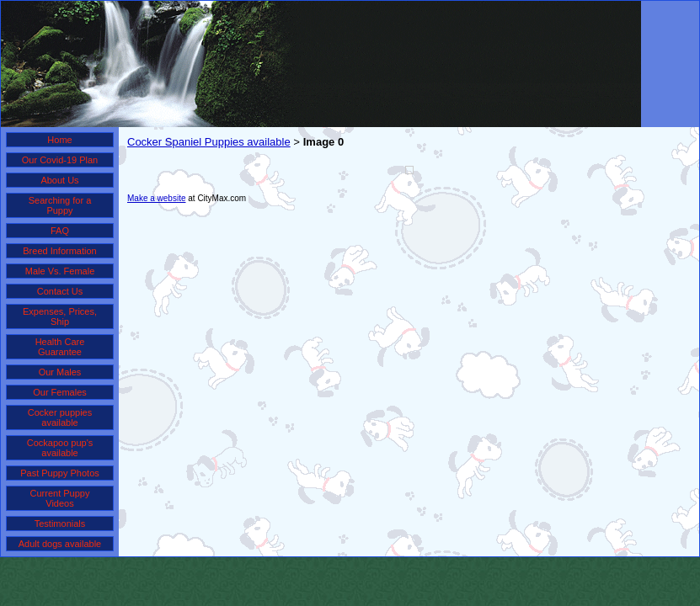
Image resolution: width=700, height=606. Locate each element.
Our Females (60, 392)
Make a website (156, 198)
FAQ (60, 231)
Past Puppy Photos (60, 473)
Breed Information (59, 251)
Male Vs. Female (60, 271)
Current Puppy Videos (60, 498)
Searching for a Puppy (60, 205)
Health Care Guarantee (60, 347)
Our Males (60, 372)
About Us (59, 180)
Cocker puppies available (60, 417)
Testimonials (60, 524)
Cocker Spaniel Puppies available (209, 142)
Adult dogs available (60, 544)
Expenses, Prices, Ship (60, 316)
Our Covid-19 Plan (60, 160)
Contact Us (60, 291)
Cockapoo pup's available (60, 448)
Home (59, 140)
